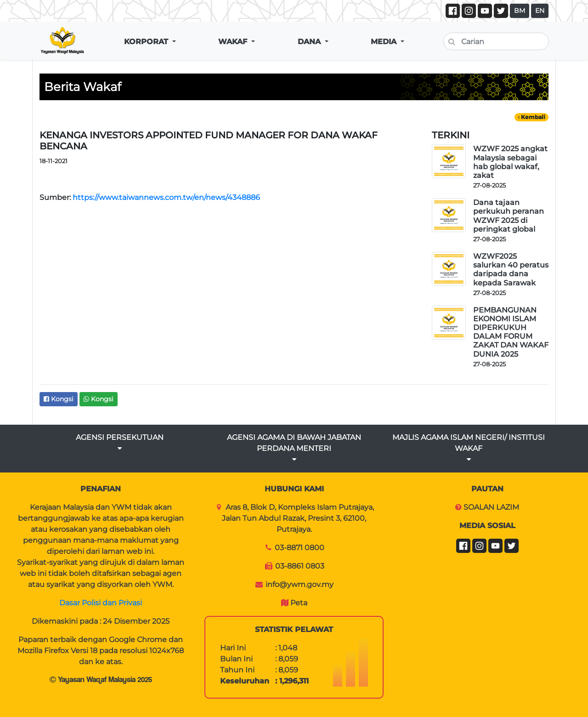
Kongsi (59, 399)
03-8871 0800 (300, 548)
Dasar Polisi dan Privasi (101, 603)
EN (540, 11)
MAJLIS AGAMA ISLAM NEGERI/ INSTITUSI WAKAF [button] (469, 448)
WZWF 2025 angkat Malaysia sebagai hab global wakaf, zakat (510, 162)
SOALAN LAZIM (491, 507)
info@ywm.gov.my (300, 584)
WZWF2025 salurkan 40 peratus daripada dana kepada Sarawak (511, 270)
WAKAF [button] (234, 42)
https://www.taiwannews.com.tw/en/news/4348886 (166, 197)
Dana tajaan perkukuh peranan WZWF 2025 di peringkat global (509, 216)
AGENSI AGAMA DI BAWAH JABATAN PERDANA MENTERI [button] (294, 448)
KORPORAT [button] (147, 42)
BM (520, 11)
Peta (299, 603)
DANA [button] (310, 42)
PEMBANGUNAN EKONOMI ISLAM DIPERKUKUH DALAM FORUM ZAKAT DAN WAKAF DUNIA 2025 (511, 332)
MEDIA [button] (385, 42)
